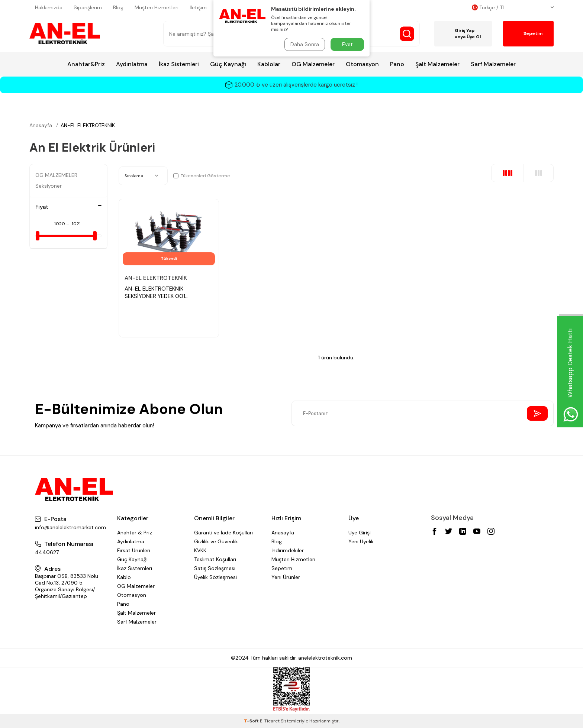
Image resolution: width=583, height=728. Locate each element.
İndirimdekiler (288, 550)
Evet (347, 44)
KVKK (200, 550)
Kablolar (269, 64)
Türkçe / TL (513, 7)
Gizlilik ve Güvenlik (216, 541)
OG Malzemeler (313, 64)
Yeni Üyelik (361, 541)
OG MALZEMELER (56, 175)
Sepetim (282, 568)
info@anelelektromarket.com (70, 527)
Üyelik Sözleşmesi (215, 577)
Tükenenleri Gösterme (202, 176)
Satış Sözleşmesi (215, 568)
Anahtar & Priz (135, 533)
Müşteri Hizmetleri (157, 7)
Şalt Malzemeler (437, 64)
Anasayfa (41, 125)
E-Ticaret (270, 721)
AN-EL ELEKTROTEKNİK (88, 125)
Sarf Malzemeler (493, 64)
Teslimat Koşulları (215, 559)
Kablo (124, 577)
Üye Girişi (360, 533)
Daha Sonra (305, 44)
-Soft (252, 721)
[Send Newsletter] (537, 413)
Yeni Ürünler (286, 577)
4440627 (47, 552)
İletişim (198, 7)
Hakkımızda (49, 7)
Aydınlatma (132, 64)
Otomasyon (362, 64)
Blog (118, 7)
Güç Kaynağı (228, 64)
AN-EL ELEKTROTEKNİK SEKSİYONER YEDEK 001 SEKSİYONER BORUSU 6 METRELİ (166, 293)
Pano (397, 64)
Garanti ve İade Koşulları (223, 533)
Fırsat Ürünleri (134, 550)
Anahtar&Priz (86, 64)
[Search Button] (407, 34)
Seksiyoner (49, 186)
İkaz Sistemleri (179, 64)
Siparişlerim (88, 7)
